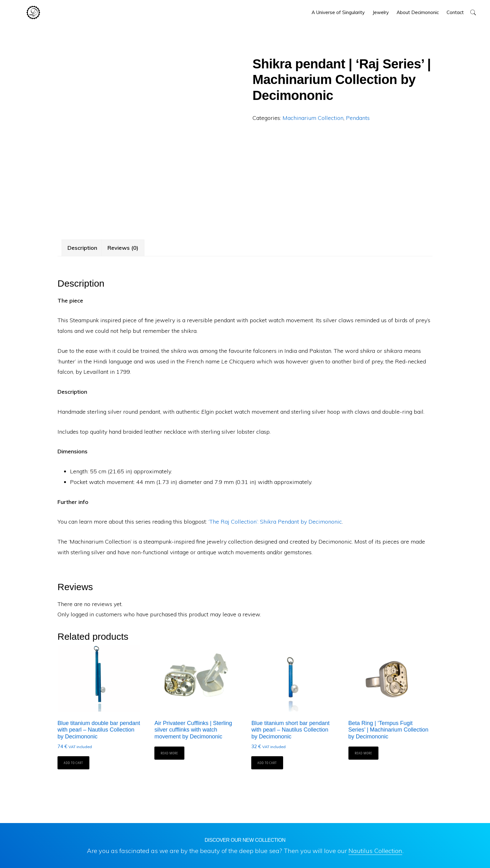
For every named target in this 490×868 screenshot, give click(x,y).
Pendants (358, 118)
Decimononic (33, 12)
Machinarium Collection (313, 118)
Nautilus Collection (375, 851)
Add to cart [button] (73, 763)
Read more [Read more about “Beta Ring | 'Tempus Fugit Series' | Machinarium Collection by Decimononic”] (363, 753)
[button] (473, 12)
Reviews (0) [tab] (123, 248)
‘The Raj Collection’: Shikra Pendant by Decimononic (275, 522)
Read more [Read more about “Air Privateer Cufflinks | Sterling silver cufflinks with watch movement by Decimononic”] (169, 753)
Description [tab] (82, 248)
